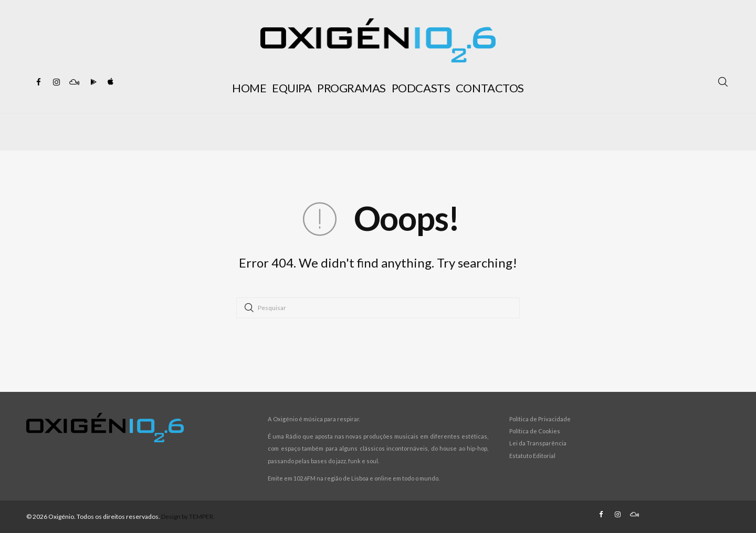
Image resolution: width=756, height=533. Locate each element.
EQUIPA (292, 88)
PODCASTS (421, 88)
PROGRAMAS (351, 88)
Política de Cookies (535, 431)
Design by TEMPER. (188, 516)
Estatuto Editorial (532, 456)
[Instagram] (56, 82)
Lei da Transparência (538, 443)
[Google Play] (92, 82)
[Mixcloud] (74, 82)
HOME (249, 88)
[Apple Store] (110, 82)
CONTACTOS (490, 88)
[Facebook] (38, 82)
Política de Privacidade (540, 419)
